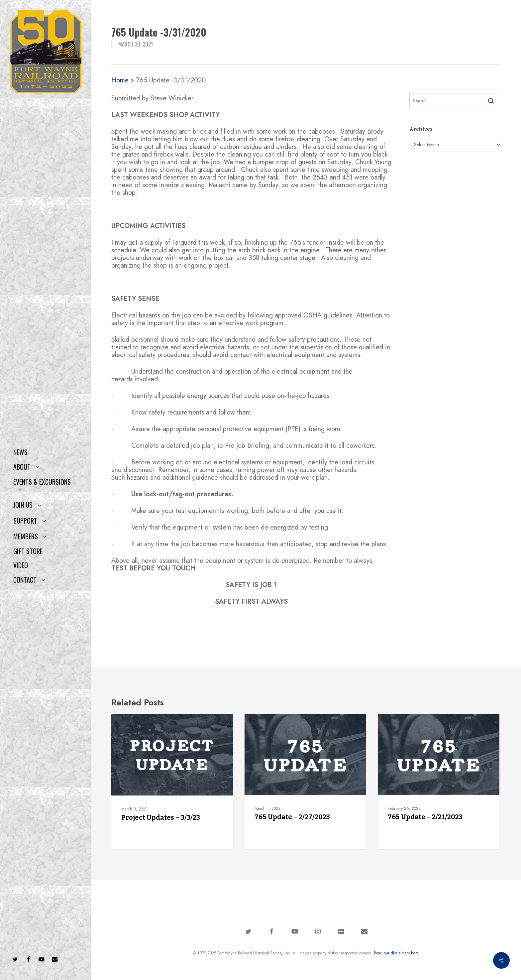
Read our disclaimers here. (397, 953)
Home (120, 80)
